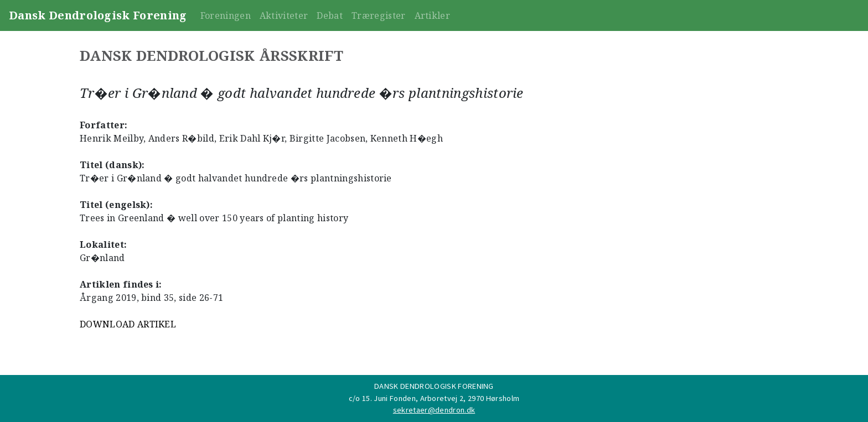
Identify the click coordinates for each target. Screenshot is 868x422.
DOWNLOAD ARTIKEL (128, 324)
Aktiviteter (284, 15)
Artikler (433, 15)
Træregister (379, 15)
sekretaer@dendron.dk (434, 410)
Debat (330, 15)
